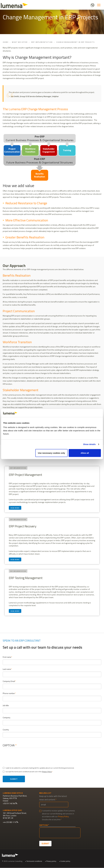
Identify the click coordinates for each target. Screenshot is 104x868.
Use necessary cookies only (51, 453)
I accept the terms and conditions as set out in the (27, 772)
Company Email (9, 681)
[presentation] (25, 756)
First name (7, 657)
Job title (6, 705)
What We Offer (20, 42)
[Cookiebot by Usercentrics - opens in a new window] (89, 413)
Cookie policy (65, 861)
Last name (7, 669)
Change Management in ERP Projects (75, 42)
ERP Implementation (42, 42)
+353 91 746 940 (10, 804)
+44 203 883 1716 (11, 822)
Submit (14, 779)
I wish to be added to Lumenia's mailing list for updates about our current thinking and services (38, 768)
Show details (89, 444)
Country (6, 730)
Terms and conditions (34, 861)
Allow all (85, 453)
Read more (15, 508)
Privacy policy (51, 861)
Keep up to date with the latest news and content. (53, 798)
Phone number (9, 693)
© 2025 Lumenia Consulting (12, 861)
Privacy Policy (47, 772)
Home (6, 42)
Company (6, 717)
